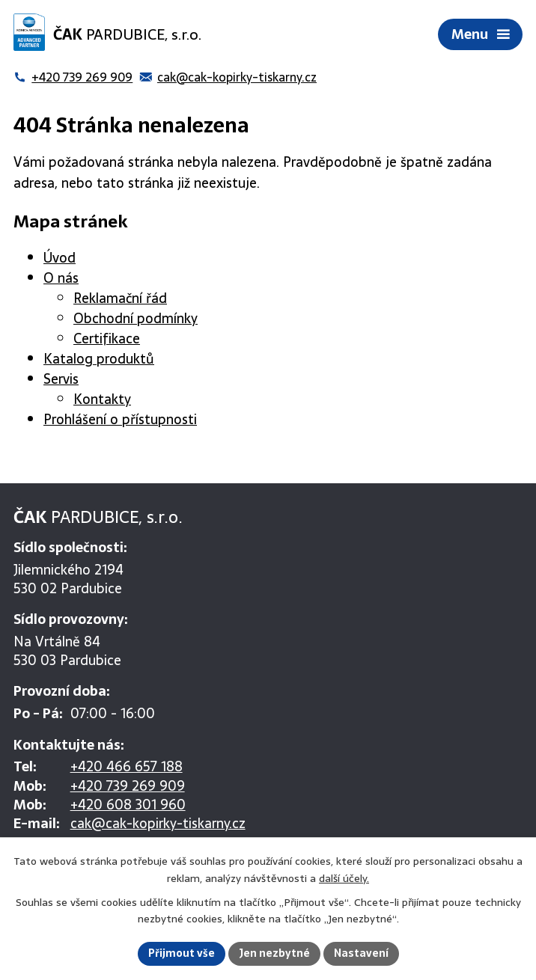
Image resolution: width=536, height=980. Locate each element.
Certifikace (107, 339)
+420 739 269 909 (128, 786)
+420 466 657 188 (127, 766)
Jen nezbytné (274, 953)
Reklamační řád (120, 298)
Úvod (60, 258)
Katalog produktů (99, 359)
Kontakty (102, 399)
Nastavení (361, 953)
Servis (61, 379)
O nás (61, 278)
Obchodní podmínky (135, 318)
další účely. (344, 878)
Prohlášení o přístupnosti (120, 419)
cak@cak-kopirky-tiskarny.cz (158, 823)
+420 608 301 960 (128, 805)
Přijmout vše (182, 953)
